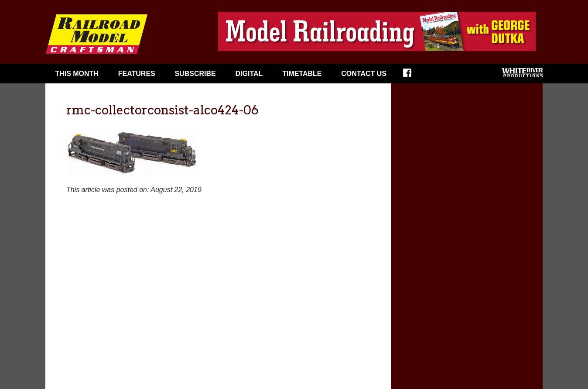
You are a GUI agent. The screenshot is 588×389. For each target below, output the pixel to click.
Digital (249, 74)
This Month (77, 74)
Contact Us (364, 74)
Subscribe (195, 74)
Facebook (413, 76)
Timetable (302, 74)
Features (137, 74)
